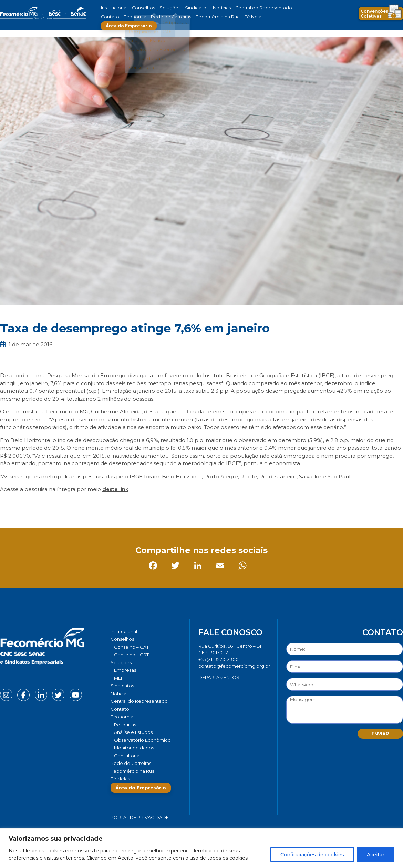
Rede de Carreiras (143, 17)
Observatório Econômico (142, 740)
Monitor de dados (134, 748)
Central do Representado (245, 8)
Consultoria (127, 756)
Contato (282, 8)
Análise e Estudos (133, 732)
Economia (111, 17)
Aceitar (376, 855)
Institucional (113, 8)
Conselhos (140, 8)
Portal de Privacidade (140, 817)
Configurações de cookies (312, 855)
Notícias (208, 8)
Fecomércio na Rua (183, 17)
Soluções (163, 8)
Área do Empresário (255, 17)
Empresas (125, 670)
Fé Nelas (215, 17)
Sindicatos (186, 8)
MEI (118, 678)
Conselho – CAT (131, 647)
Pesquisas (125, 725)
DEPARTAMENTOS (219, 677)
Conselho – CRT (131, 655)
